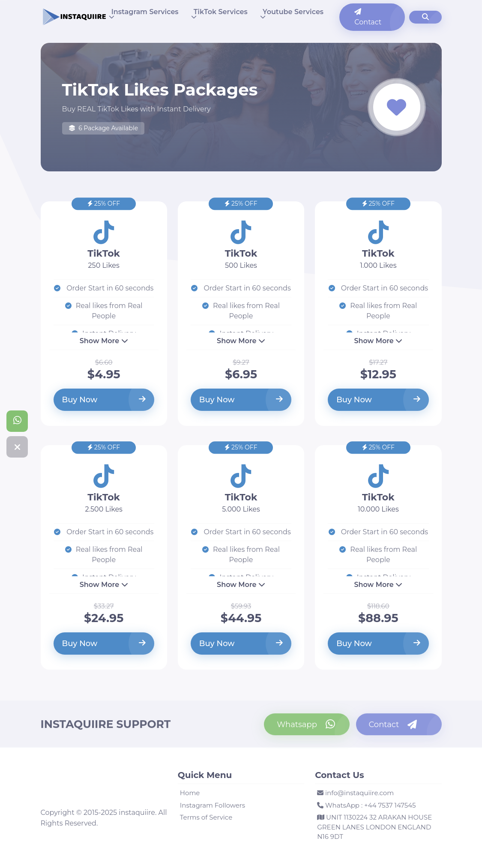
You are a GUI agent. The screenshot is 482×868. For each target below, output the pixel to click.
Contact (368, 17)
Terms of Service (206, 817)
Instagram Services (145, 12)
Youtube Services (293, 12)
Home (190, 793)
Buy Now (104, 400)
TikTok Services (221, 12)
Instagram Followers (213, 805)
